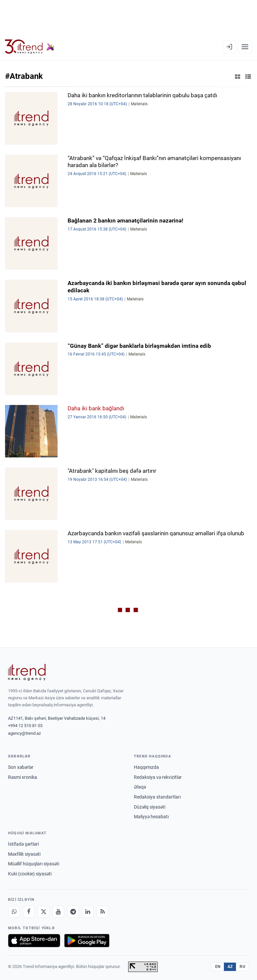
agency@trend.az (24, 733)
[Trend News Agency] (27, 672)
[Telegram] (73, 912)
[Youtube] (58, 912)
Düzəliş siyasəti (150, 807)
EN (218, 967)
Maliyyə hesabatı (151, 817)
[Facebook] (29, 912)
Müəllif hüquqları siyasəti (34, 864)
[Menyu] (245, 47)
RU (242, 967)
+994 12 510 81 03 (25, 726)
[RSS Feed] (102, 912)
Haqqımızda (146, 767)
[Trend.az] (30, 47)
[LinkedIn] (88, 912)
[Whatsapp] (14, 912)
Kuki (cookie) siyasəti (30, 874)
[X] (44, 912)
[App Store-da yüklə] (34, 941)
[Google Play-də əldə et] (87, 941)
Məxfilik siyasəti (24, 854)
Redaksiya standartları (157, 797)
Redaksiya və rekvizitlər (158, 777)
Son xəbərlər (21, 767)
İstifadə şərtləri (23, 844)
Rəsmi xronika (23, 777)
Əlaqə (140, 787)
